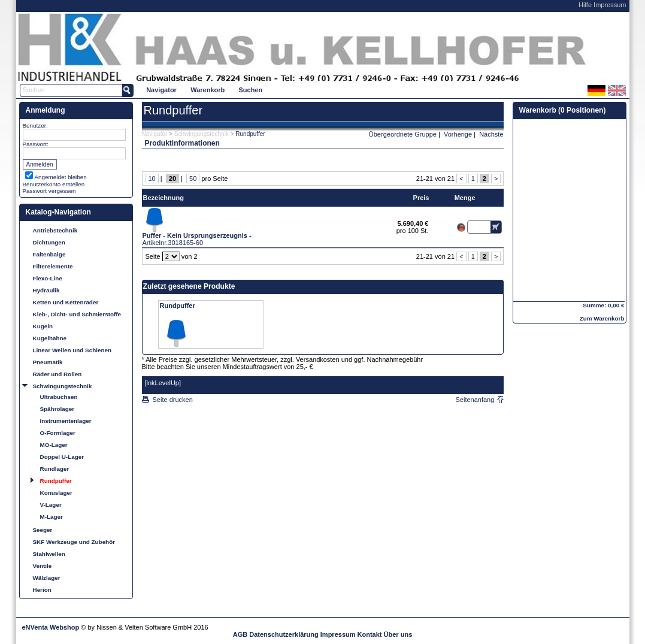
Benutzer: (35, 126)
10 (152, 179)
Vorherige (458, 134)
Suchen (251, 90)
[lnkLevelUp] (163, 383)
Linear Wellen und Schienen (72, 350)
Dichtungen (49, 242)
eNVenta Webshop (51, 627)
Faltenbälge (49, 254)
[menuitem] (162, 90)
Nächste (491, 134)
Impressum (610, 5)
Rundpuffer (56, 481)
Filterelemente (53, 266)
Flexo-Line (48, 278)
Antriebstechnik (55, 230)
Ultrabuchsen (59, 397)
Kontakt (370, 634)
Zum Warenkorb (602, 318)
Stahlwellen (49, 554)
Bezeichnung (163, 198)
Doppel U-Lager (62, 457)
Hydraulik (46, 290)
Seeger (43, 530)
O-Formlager (58, 433)
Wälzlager (47, 578)
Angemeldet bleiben (61, 177)
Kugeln (43, 326)
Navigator (161, 90)
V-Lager (51, 505)
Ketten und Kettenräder (66, 302)
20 (172, 179)
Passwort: (36, 144)
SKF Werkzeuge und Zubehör (74, 542)
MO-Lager (54, 445)
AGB (240, 634)
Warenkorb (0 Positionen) (563, 110)
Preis (421, 198)
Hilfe (585, 5)
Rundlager (55, 469)
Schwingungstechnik (63, 386)
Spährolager (57, 409)
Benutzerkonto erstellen (54, 184)
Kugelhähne (50, 338)
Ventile (43, 566)
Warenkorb (208, 90)
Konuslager (56, 493)
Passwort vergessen (49, 191)
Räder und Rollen (57, 374)
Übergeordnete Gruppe (403, 134)
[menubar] (205, 90)
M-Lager (52, 517)
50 (193, 179)
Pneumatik (48, 362)
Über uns (398, 634)
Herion (42, 590)
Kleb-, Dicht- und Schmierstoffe (77, 314)
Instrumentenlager (66, 421)
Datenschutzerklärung (284, 634)
